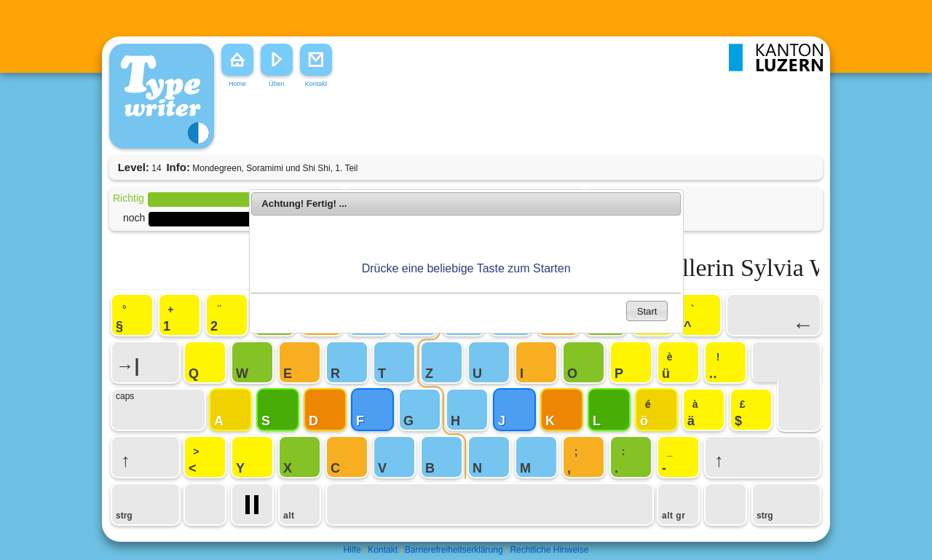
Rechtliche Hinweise (549, 550)
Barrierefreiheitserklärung (454, 550)
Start (647, 311)
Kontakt (383, 550)
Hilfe (352, 550)
